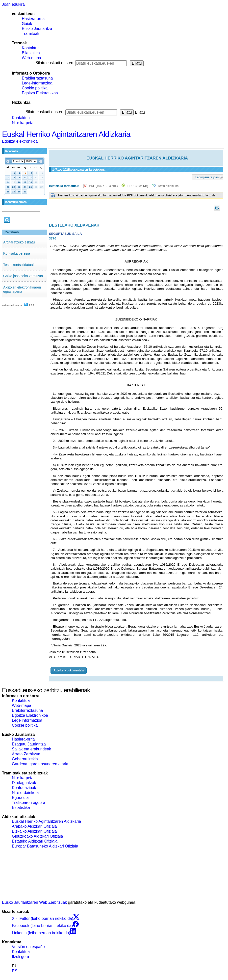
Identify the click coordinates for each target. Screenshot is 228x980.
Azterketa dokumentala (69, 670)
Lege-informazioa (37, 83)
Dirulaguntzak (24, 783)
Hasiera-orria (33, 19)
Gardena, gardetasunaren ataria (40, 764)
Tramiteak (31, 34)
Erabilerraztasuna (37, 78)
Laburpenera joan (207, 177)
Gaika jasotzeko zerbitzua (23, 276)
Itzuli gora (20, 957)
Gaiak (27, 24)
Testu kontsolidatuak (19, 265)
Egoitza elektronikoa (20, 141)
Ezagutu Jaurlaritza (29, 744)
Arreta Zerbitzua (26, 754)
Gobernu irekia (25, 759)
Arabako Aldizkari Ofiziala (34, 826)
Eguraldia (20, 798)
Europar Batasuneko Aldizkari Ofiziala (45, 846)
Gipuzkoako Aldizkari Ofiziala (37, 836)
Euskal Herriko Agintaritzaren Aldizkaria (66, 134)
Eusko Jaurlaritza (37, 29)
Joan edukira (13, 4)
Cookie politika (35, 88)
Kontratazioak (24, 788)
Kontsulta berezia (17, 253)
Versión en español (29, 947)
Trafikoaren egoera (29, 803)
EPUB (138, 186)
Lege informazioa (27, 720)
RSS (29, 305)
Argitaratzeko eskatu (19, 242)
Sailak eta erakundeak (31, 749)
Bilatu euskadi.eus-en (54, 63)
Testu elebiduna (168, 186)
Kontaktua (31, 48)
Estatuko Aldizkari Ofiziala (35, 841)
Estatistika (21, 808)
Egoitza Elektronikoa (40, 93)
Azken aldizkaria (12, 305)
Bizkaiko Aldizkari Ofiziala (34, 831)
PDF (104, 186)
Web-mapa (31, 58)
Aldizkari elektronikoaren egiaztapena (22, 290)
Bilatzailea (31, 53)
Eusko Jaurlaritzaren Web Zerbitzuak (34, 902)
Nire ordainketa (25, 793)
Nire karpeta (23, 123)
